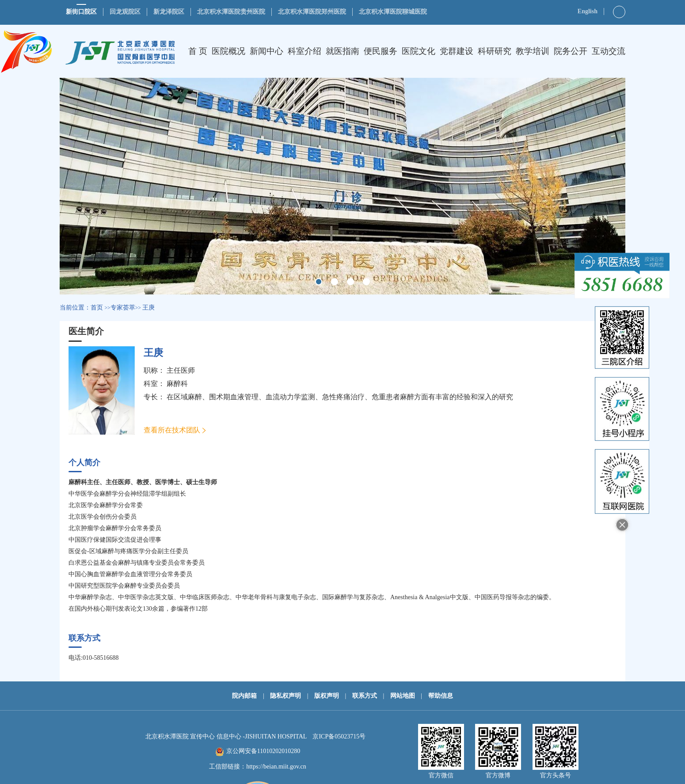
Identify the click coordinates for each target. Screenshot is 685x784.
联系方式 (365, 696)
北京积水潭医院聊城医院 (393, 12)
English (588, 11)
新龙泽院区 (169, 12)
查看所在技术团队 (172, 430)
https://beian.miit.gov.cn (276, 767)
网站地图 (403, 696)
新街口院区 (81, 12)
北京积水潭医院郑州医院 (312, 12)
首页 (97, 308)
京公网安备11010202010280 (263, 751)
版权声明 (327, 696)
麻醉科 (177, 384)
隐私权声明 (285, 696)
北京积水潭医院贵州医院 (231, 12)
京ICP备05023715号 (339, 736)
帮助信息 (441, 696)
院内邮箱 (244, 696)
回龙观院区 (125, 12)
